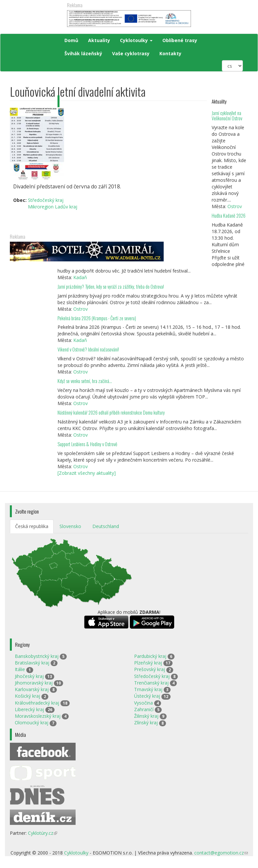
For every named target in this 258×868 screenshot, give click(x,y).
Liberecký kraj (29, 709)
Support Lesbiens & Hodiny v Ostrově (87, 444)
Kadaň (80, 277)
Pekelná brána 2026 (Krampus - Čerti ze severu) (97, 318)
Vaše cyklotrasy (131, 53)
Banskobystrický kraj (37, 656)
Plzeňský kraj (148, 663)
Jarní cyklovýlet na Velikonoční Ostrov (227, 116)
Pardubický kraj (150, 656)
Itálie (20, 669)
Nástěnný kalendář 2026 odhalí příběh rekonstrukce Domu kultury (111, 412)
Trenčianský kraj (151, 683)
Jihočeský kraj (29, 676)
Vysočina (143, 703)
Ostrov (235, 206)
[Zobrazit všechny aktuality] (87, 473)
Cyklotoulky (136, 40)
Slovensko (70, 526)
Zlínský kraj (146, 723)
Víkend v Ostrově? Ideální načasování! (88, 349)
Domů (71, 40)
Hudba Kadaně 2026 (229, 216)
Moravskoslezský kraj (38, 716)
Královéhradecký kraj (37, 703)
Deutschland (106, 526)
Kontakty (170, 53)
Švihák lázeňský (83, 53)
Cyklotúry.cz (43, 833)
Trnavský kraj (148, 689)
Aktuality (99, 40)
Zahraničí (144, 709)
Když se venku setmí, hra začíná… (85, 381)
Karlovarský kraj (32, 689)
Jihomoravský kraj (34, 683)
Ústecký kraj (147, 696)
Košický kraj (27, 696)
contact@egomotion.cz (221, 853)
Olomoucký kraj (32, 723)
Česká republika (32, 526)
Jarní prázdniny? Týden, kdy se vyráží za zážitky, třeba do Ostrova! (111, 287)
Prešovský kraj (150, 669)
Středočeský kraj (152, 676)
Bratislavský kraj (32, 663)
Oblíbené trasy (180, 40)
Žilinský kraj (146, 716)
